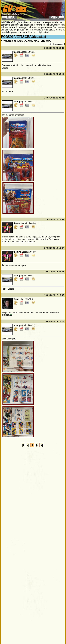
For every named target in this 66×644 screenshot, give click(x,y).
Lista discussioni (55, 44)
